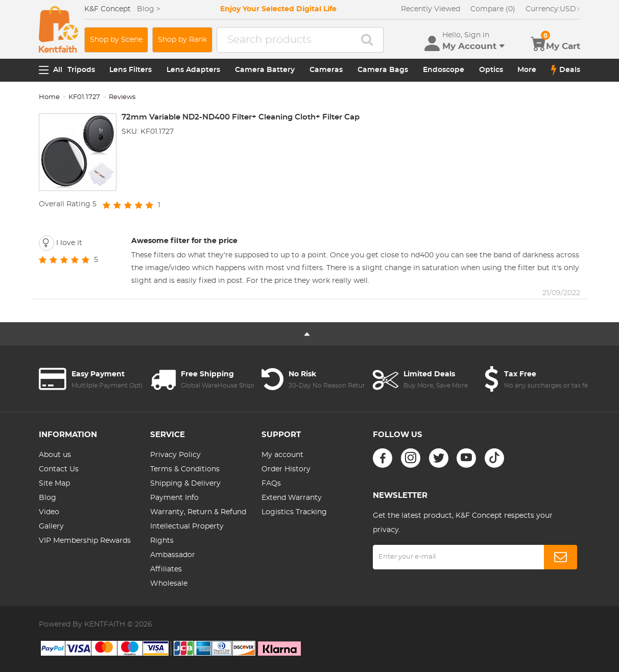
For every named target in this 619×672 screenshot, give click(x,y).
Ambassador (173, 555)
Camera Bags (383, 70)
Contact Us (59, 469)
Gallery (51, 526)
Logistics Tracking (294, 512)
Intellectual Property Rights (187, 534)
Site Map (54, 484)
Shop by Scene (116, 40)
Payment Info (174, 498)
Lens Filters (130, 70)
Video (49, 512)
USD (553, 9)
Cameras (326, 70)
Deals (566, 70)
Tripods (81, 70)
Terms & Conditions (185, 469)
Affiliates (166, 569)
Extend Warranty (292, 498)
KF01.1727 (84, 97)
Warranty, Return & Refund (198, 512)
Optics (491, 70)
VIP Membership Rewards (85, 541)
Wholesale (169, 584)
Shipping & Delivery (185, 484)
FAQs (271, 484)
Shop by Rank (182, 40)
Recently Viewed (431, 9)
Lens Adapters (193, 70)
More (527, 70)
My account (282, 455)
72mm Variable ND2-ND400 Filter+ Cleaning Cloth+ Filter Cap (241, 117)
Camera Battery (265, 70)
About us (55, 455)
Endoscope (444, 70)
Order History (286, 469)
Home (49, 97)
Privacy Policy (175, 455)
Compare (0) (493, 9)
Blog (47, 498)
